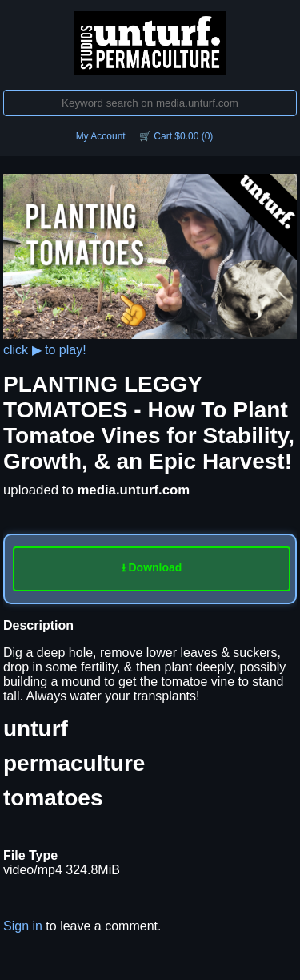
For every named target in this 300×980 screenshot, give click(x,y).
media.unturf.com (133, 490)
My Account (101, 136)
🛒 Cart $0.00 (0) (176, 136)
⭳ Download (152, 567)
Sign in (23, 926)
